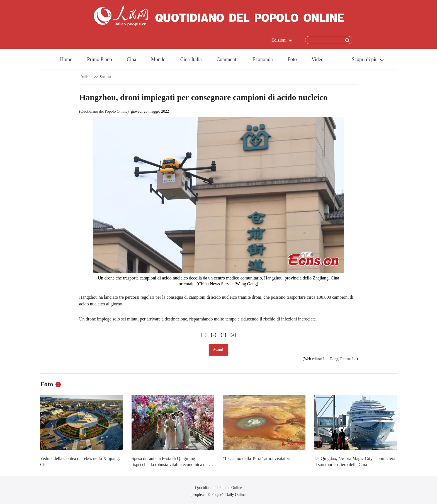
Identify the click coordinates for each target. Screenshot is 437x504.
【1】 (204, 335)
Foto (292, 59)
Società (105, 77)
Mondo (158, 59)
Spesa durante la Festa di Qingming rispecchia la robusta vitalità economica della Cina (172, 464)
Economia (263, 59)
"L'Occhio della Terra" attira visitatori (257, 458)
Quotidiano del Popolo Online (104, 111)
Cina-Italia (191, 59)
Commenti (227, 59)
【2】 (214, 335)
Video (318, 59)
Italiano (87, 77)
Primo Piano (99, 59)
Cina (132, 59)
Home (66, 59)
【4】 (233, 335)
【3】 (223, 335)
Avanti (219, 350)
